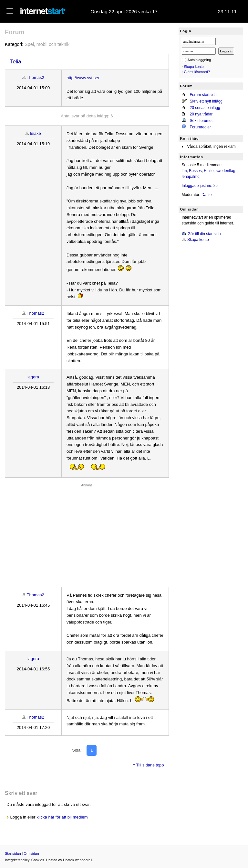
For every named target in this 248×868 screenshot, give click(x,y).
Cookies (38, 860)
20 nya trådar (201, 114)
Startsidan (13, 853)
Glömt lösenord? (197, 72)
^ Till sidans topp (149, 765)
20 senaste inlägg (205, 108)
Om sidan (31, 853)
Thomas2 (36, 77)
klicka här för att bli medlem (62, 817)
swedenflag (226, 171)
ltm (184, 171)
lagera (33, 377)
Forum (15, 32)
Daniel (207, 195)
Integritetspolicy (17, 860)
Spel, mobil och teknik (47, 44)
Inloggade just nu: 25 (200, 186)
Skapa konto (194, 67)
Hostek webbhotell (77, 860)
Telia (16, 62)
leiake (36, 133)
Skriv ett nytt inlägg (206, 101)
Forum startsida (203, 95)
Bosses (195, 171)
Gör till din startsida (204, 234)
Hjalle (209, 171)
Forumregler (200, 127)
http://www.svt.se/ (83, 78)
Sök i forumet (201, 121)
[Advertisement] (87, 534)
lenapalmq (191, 177)
